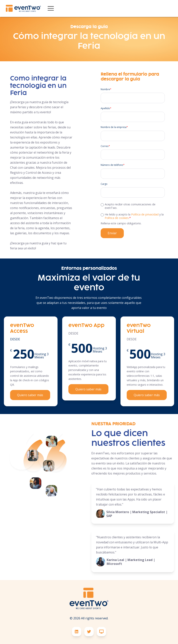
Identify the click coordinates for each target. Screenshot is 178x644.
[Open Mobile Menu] (51, 9)
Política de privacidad (145, 214)
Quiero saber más (30, 395)
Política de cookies (117, 218)
